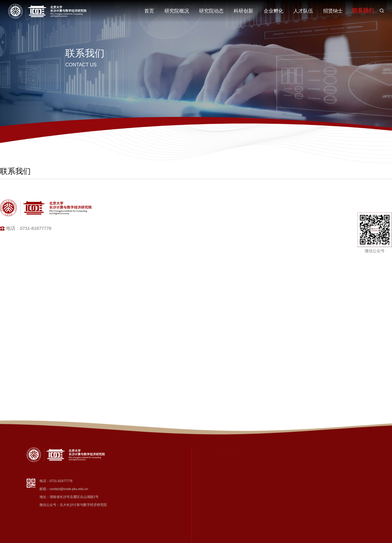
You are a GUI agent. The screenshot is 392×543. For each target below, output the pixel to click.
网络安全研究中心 (300, 504)
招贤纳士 (333, 11)
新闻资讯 (247, 459)
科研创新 (243, 11)
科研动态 (247, 467)
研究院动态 (211, 11)
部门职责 (214, 481)
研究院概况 (177, 11)
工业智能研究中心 (300, 489)
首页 (149, 11)
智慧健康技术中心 (300, 481)
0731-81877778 (61, 481)
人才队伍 (303, 11)
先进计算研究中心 (300, 467)
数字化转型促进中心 (302, 474)
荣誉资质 (214, 489)
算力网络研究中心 (300, 511)
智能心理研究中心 (300, 526)
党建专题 (247, 481)
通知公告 (247, 489)
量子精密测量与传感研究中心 (307, 533)
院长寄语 (214, 467)
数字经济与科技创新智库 (305, 459)
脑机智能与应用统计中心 (305, 518)
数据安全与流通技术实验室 (306, 540)
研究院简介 (215, 459)
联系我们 (363, 11)
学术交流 (247, 474)
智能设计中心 (298, 496)
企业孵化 (273, 11)
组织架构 (214, 474)
